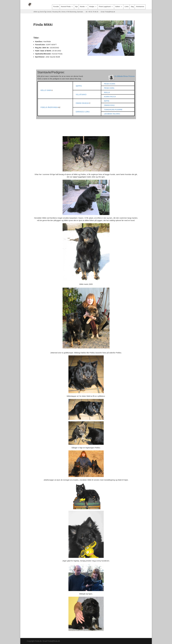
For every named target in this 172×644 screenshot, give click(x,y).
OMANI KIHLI (109, 105)
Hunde (82, 7)
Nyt (76, 7)
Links (127, 7)
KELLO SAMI (46, 90)
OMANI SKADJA (82, 103)
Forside (56, 7)
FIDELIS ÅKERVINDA (49, 107)
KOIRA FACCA (110, 97)
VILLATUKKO (81, 94)
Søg (132, 7)
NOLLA (107, 92)
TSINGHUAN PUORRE (113, 110)
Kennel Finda (66, 7)
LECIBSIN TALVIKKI (112, 114)
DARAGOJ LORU (83, 112)
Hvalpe (92, 7)
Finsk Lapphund (105, 7)
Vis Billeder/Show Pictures (125, 76)
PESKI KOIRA (110, 84)
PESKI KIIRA (109, 88)
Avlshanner (140, 7)
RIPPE (107, 101)
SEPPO (79, 86)
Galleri (118, 7)
